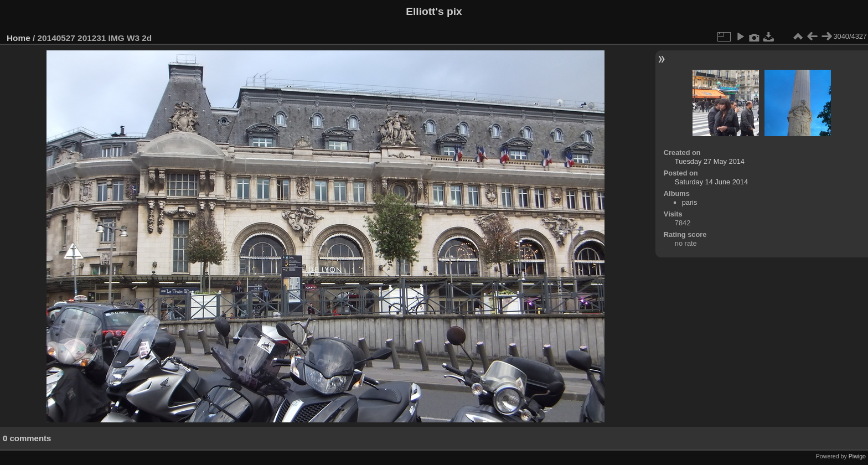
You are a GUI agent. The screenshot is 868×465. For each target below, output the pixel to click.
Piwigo (857, 456)
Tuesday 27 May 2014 (710, 161)
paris (690, 202)
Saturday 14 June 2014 (711, 182)
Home (19, 38)
